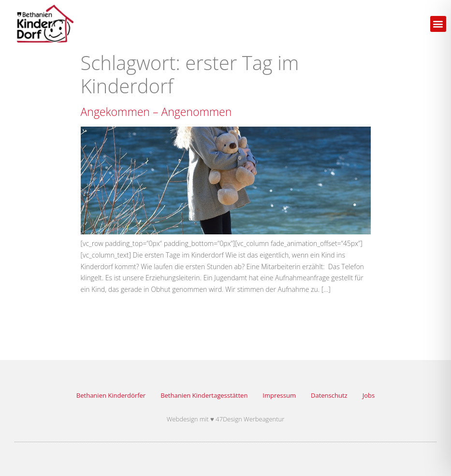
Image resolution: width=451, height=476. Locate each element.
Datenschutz (329, 395)
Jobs (369, 395)
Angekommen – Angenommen (156, 112)
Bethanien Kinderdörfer (111, 395)
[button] (438, 24)
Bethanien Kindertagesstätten (204, 395)
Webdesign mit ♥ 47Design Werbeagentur (226, 419)
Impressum (279, 395)
